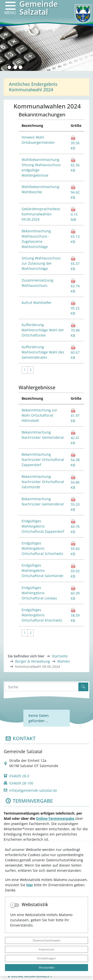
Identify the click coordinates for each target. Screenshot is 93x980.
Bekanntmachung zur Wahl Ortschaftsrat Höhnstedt (39, 415)
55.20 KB (75, 504)
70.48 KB (75, 330)
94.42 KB (75, 192)
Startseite (60, 656)
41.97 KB (75, 416)
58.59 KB (75, 615)
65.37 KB (75, 264)
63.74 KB (75, 286)
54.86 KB (75, 482)
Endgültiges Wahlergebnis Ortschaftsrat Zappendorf (43, 526)
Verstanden (47, 967)
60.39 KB (75, 593)
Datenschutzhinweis (47, 940)
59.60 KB (75, 549)
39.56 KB (75, 143)
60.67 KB (75, 352)
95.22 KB (75, 308)
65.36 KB (75, 165)
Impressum (46, 949)
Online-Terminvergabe (56, 818)
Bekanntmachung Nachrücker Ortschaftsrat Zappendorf (43, 460)
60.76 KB (75, 526)
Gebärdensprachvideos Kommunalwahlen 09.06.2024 (41, 214)
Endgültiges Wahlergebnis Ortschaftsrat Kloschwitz (42, 615)
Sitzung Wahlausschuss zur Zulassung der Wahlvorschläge (41, 263)
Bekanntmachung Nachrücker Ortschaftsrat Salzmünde (43, 482)
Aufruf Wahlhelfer (37, 303)
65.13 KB (75, 236)
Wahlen (64, 661)
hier (30, 885)
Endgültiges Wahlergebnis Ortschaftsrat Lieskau (39, 593)
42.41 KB (75, 438)
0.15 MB (74, 214)
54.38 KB (75, 460)
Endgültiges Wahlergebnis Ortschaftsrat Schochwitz (42, 548)
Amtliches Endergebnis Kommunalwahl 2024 (33, 87)
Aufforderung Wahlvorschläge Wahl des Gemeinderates (43, 352)
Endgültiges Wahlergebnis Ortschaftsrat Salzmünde (42, 570)
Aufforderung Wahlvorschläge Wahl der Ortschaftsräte (43, 330)
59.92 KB (75, 571)
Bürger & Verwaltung (32, 661)
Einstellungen (46, 958)
